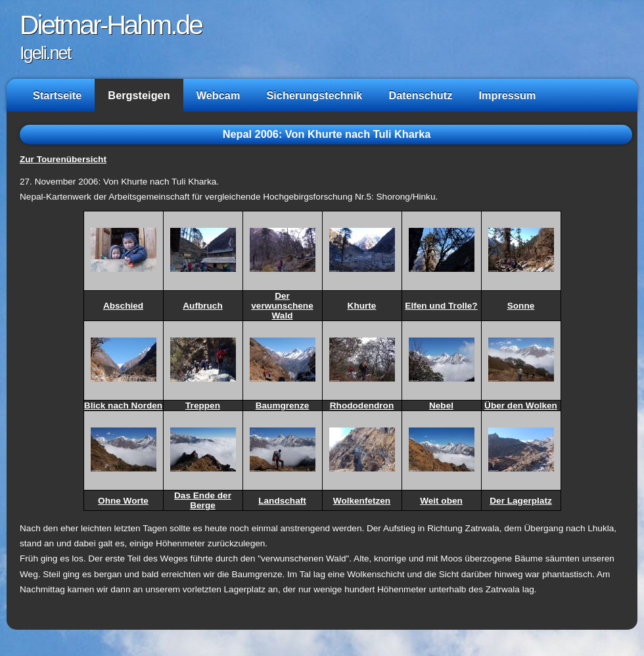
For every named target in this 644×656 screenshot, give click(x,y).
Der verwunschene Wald (282, 306)
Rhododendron (362, 405)
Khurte (362, 306)
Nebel (441, 405)
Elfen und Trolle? (441, 306)
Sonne (521, 306)
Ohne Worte (123, 501)
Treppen (203, 405)
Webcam (218, 95)
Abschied (123, 306)
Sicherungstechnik (314, 95)
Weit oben (441, 501)
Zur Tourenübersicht (63, 159)
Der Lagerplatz (520, 501)
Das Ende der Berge (203, 500)
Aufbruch (202, 306)
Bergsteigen (139, 95)
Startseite (57, 95)
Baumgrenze (283, 405)
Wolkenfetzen (362, 501)
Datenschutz (420, 95)
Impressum (507, 95)
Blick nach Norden (123, 405)
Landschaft (282, 501)
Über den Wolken (521, 405)
